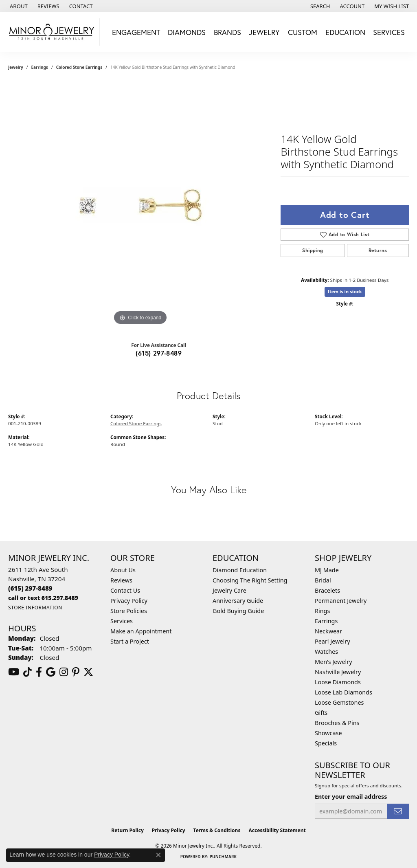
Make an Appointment (141, 631)
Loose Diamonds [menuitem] (338, 682)
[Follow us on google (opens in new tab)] (51, 672)
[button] (319, 6)
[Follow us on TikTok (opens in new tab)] (27, 672)
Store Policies (129, 611)
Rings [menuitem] (322, 611)
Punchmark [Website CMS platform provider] (223, 857)
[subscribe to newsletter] (398, 811)
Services (389, 32)
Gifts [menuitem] (321, 713)
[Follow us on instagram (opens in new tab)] (64, 672)
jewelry (16, 67)
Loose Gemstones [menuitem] (339, 702)
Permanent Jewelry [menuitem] (341, 601)
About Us (123, 570)
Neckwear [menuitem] (328, 631)
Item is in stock (345, 291)
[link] (18, 6)
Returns (378, 250)
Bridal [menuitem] (323, 580)
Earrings (40, 67)
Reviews (121, 580)
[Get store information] (35, 608)
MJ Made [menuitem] (327, 570)
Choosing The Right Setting (250, 580)
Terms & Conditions (217, 830)
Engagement (136, 32)
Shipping (313, 250)
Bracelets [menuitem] (327, 590)
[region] (140, 205)
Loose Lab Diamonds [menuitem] (343, 692)
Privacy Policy (129, 601)
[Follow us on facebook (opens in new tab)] (39, 672)
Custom (303, 32)
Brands (227, 32)
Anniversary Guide (238, 601)
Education (345, 32)
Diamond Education (240, 570)
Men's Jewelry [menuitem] (334, 662)
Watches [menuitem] (326, 652)
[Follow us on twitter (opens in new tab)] (88, 672)
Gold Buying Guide (238, 611)
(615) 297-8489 (159, 353)
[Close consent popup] (158, 855)
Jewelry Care (229, 590)
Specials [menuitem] (326, 743)
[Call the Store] (30, 588)
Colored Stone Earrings (79, 67)
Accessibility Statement (277, 830)
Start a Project (130, 641)
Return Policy (127, 830)
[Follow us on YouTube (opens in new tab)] (14, 672)
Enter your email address (351, 797)
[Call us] (43, 598)
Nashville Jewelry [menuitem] (338, 672)
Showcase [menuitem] (328, 733)
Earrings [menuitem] (326, 621)
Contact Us (125, 590)
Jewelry (264, 32)
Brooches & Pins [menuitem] (337, 723)
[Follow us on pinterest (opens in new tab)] (76, 672)
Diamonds (187, 32)
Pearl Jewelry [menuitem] (332, 641)
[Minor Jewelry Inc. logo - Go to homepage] (52, 32)
